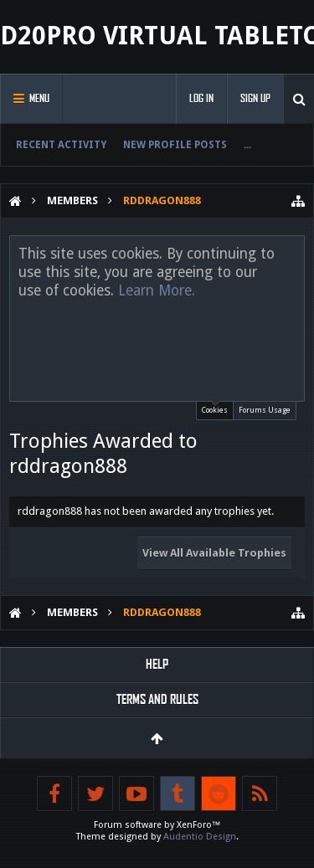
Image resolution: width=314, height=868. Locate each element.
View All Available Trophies (214, 553)
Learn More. (157, 290)
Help (157, 664)
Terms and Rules (157, 699)
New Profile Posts (175, 145)
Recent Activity (61, 145)
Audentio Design (200, 837)
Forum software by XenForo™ (157, 825)
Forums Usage (265, 410)
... (247, 145)
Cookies (215, 408)
